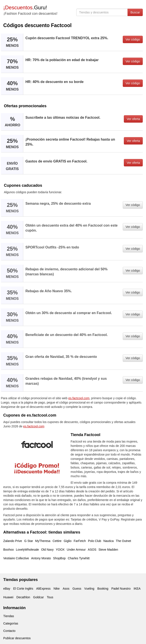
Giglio (68, 541)
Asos (66, 589)
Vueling (89, 589)
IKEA (137, 589)
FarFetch (80, 541)
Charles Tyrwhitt (79, 558)
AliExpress (43, 589)
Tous (50, 597)
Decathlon (23, 597)
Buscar (135, 12)
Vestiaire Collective (16, 558)
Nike (57, 589)
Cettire (57, 541)
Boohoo (8, 550)
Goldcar (39, 597)
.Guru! (25, 7)
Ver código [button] (133, 39)
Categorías (11, 623)
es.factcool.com (79, 398)
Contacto (9, 631)
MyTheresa (43, 541)
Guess (77, 589)
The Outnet (123, 541)
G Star (28, 541)
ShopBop (59, 558)
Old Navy (47, 550)
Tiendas (9, 616)
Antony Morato (41, 558)
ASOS (92, 550)
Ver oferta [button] (133, 119)
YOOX (60, 550)
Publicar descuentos (17, 638)
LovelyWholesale (27, 550)
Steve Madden (108, 550)
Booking (103, 589)
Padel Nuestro (121, 589)
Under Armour (76, 550)
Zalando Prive (13, 541)
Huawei (8, 597)
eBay (7, 589)
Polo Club (95, 541)
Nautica (109, 541)
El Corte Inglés (23, 589)
